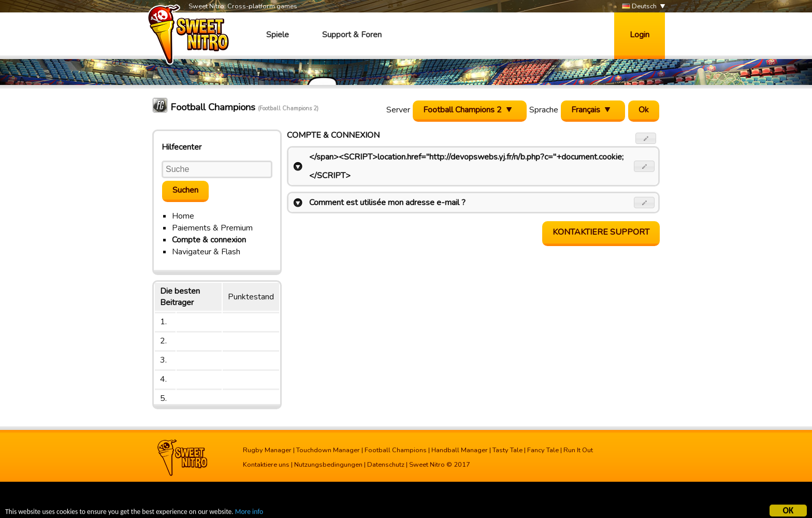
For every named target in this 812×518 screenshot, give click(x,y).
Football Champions (396, 450)
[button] (646, 138)
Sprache (544, 110)
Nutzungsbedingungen (328, 465)
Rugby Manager (267, 450)
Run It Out (578, 450)
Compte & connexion (209, 240)
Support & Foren (352, 35)
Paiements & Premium (212, 228)
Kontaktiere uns (266, 465)
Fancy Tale (543, 450)
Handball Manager (460, 450)
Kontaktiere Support (601, 232)
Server (398, 110)
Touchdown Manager (328, 450)
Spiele (278, 35)
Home (183, 216)
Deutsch (639, 6)
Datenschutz (386, 465)
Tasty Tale (508, 450)
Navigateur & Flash (206, 252)
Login (640, 35)
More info (249, 513)
